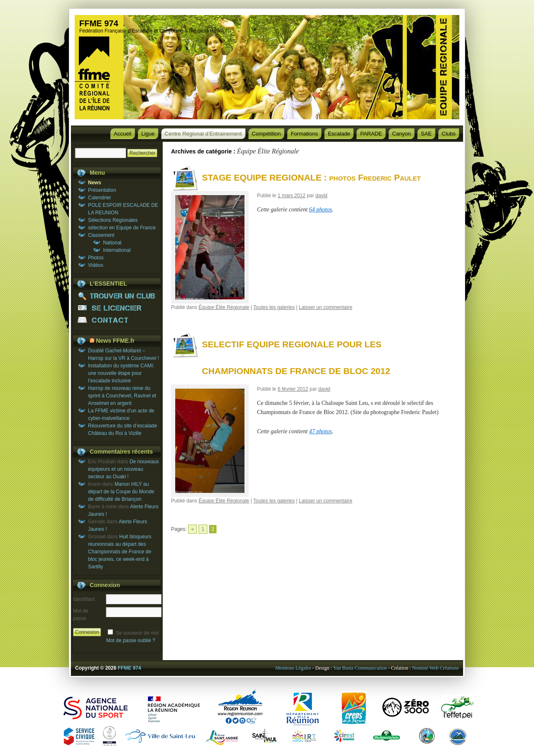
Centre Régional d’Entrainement (203, 134)
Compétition (266, 134)
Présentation (102, 190)
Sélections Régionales (113, 220)
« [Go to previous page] (193, 529)
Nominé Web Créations (436, 668)
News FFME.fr (115, 341)
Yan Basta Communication (360, 668)
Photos (96, 258)
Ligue (148, 134)
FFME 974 (99, 23)
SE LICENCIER (117, 308)
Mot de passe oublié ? (130, 640)
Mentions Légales (293, 668)
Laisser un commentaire (325, 307)
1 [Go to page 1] (203, 529)
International (117, 250)
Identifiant (84, 599)
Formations (304, 134)
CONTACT (117, 320)
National (112, 243)
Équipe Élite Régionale (224, 307)
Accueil (123, 134)
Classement (101, 235)
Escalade (339, 134)
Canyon (402, 134)
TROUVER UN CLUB (117, 296)
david (321, 196)
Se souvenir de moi (137, 633)
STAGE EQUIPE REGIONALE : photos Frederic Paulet (311, 177)
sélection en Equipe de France (122, 228)
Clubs (449, 134)
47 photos (321, 431)
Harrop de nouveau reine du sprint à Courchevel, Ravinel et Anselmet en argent (122, 396)
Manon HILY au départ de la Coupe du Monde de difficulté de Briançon (121, 492)
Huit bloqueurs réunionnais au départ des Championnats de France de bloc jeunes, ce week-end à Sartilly (120, 552)
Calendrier (99, 198)
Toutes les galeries (274, 307)
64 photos (321, 210)
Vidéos (96, 265)
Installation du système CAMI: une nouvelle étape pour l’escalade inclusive (121, 373)
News (94, 183)
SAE (426, 134)
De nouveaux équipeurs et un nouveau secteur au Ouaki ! (123, 469)
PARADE (371, 134)
